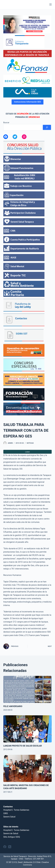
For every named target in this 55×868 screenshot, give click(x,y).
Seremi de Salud (11, 833)
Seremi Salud (9, 817)
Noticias (30, 443)
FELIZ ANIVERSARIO (13, 706)
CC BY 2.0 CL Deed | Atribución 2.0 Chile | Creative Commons (27, 864)
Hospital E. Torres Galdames (16, 810)
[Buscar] (47, 127)
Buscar (6, 123)
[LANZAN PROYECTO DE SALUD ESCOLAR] (28, 729)
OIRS (6, 813)
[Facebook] (5, 847)
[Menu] (51, 4)
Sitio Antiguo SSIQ (12, 837)
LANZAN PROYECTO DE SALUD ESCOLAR (23, 746)
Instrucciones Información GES (27, 102)
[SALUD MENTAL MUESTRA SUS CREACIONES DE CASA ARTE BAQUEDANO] (28, 768)
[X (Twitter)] (10, 847)
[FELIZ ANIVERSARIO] (28, 689)
